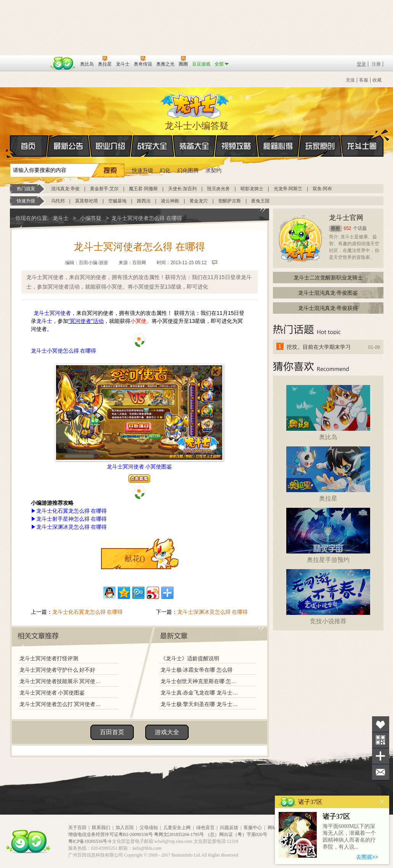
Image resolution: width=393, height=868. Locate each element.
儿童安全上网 (177, 828)
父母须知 (149, 828)
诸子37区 (336, 817)
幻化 (165, 170)
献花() (135, 558)
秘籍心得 (278, 146)
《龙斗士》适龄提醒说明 (190, 658)
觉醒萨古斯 (229, 201)
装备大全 (194, 146)
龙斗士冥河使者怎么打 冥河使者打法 (62, 704)
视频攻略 (236, 146)
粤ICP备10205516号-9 (90, 841)
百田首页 (112, 732)
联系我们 (101, 828)
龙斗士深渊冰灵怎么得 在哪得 (213, 612)
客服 (364, 80)
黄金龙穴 (199, 201)
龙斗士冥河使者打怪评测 (49, 658)
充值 (350, 80)
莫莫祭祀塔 (87, 201)
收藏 (377, 80)
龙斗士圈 (362, 139)
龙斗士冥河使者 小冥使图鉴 (52, 693)
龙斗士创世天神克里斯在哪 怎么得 (200, 681)
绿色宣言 (205, 828)
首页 (10, 146)
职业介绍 (111, 146)
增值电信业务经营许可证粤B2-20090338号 (111, 834)
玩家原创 (320, 146)
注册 (376, 64)
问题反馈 (229, 828)
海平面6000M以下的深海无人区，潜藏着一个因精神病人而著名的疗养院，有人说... (349, 837)
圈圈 (335, 229)
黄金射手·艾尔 (104, 189)
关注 (381, 740)
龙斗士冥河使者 (52, 313)
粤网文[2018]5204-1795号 (179, 834)
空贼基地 (117, 201)
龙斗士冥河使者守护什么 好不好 (58, 670)
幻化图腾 (188, 170)
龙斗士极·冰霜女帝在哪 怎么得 (197, 670)
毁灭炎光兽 (218, 189)
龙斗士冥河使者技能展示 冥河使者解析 (62, 681)
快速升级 (143, 170)
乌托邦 (58, 201)
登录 (361, 64)
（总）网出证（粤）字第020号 (236, 834)
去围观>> (367, 857)
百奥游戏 (29, 59)
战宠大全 (152, 146)
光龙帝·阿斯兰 (288, 189)
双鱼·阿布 (322, 189)
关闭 (382, 802)
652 (348, 228)
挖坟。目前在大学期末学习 (319, 347)
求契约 (213, 170)
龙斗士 (196, 104)
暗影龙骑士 (252, 189)
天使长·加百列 (182, 189)
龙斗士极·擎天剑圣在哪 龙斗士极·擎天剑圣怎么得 (200, 704)
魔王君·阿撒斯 (143, 189)
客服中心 (253, 828)
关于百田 (77, 828)
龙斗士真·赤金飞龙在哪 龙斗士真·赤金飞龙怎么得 (200, 693)
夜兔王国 (260, 201)
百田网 (63, 63)
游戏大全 (167, 732)
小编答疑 (91, 218)
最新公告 (69, 146)
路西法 (144, 201)
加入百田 (125, 828)
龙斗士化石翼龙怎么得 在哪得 (88, 612)
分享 (381, 756)
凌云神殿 (170, 201)
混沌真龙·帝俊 (65, 189)
